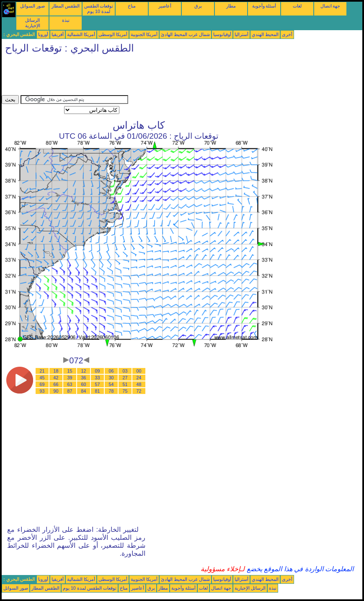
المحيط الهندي (265, 34)
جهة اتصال (330, 6)
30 (111, 378)
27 (125, 378)
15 (70, 371)
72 (139, 391)
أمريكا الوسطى (113, 34)
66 (56, 384)
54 (111, 384)
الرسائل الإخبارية (33, 23)
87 (70, 391)
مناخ (132, 6)
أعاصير (165, 6)
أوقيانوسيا (222, 34)
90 (56, 391)
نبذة (66, 20)
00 (139, 371)
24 (139, 378)
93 (42, 391)
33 (98, 378)
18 (56, 371)
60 (84, 384)
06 (111, 371)
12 (84, 371)
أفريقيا (58, 34)
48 (139, 384)
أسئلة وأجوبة (264, 6)
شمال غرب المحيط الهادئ (185, 34)
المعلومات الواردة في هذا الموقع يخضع (299, 569)
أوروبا (43, 34)
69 (42, 384)
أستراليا (241, 34)
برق (198, 6)
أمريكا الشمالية (81, 34)
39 (70, 378)
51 (125, 384)
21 (42, 371)
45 (42, 378)
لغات (297, 6)
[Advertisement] (154, 76)
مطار (231, 6)
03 (125, 371)
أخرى (287, 34)
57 (98, 384)
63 (70, 384)
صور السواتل (32, 6)
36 (84, 378)
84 (84, 391)
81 (98, 391)
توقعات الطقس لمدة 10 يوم (99, 9)
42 (56, 378)
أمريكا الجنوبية (144, 34)
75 (125, 391)
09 (98, 371)
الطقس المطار (66, 6)
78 (111, 391)
